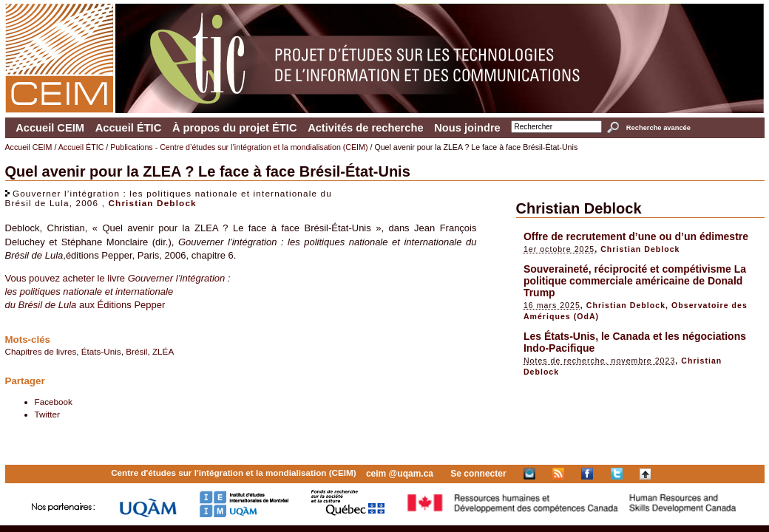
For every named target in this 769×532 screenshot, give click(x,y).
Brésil (136, 351)
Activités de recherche (365, 128)
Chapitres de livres (41, 351)
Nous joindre (467, 128)
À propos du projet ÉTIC (235, 128)
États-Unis (101, 351)
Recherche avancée (658, 128)
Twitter (47, 414)
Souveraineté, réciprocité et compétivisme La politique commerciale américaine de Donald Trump (635, 281)
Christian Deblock (152, 203)
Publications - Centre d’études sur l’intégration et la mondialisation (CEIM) (239, 147)
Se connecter (478, 474)
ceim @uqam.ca (400, 474)
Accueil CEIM (50, 128)
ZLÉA (163, 351)
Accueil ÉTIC (129, 128)
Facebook (54, 402)
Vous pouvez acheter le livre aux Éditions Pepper (118, 291)
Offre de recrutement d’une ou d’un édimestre (636, 236)
